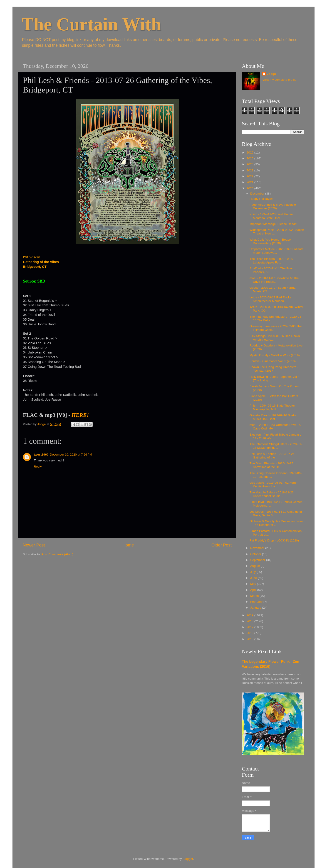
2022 (250, 176)
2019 (250, 615)
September (258, 560)
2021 (250, 182)
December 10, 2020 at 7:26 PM (71, 455)
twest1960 (41, 455)
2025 (250, 158)
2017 (250, 627)
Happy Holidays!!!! (262, 199)
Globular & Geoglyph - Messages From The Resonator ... (276, 523)
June (254, 578)
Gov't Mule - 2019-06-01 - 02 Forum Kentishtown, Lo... (274, 484)
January (256, 608)
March (255, 596)
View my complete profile (279, 80)
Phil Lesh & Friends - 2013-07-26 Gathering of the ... (272, 456)
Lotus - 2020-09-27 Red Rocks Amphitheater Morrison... (270, 299)
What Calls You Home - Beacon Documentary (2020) (271, 241)
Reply (38, 467)
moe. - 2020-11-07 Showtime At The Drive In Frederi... (274, 280)
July (253, 572)
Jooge (271, 74)
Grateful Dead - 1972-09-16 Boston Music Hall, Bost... (274, 417)
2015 (250, 639)
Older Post (222, 545)
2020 (250, 188)
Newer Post (34, 545)
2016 (250, 633)
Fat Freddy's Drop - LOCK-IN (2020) (274, 540)
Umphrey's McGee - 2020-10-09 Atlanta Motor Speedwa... (276, 251)
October (256, 554)
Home (128, 545)
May (254, 584)
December (258, 194)
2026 (250, 152)
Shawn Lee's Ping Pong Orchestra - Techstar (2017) (274, 369)
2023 (250, 170)
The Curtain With (91, 24)
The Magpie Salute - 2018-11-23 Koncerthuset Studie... (272, 494)
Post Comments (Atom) (57, 554)
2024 (250, 164)
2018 (250, 621)
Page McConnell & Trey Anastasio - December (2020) (274, 206)
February (257, 602)
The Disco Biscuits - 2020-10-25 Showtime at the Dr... (271, 465)
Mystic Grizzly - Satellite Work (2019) (275, 355)
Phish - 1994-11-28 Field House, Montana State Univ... (272, 216)
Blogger (188, 859)
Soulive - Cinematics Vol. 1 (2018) (273, 361)
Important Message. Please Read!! (273, 224)
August (255, 566)
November (258, 548)
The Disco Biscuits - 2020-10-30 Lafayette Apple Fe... (271, 261)
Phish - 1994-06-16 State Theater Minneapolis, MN (272, 407)
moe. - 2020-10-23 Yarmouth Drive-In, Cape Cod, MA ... (275, 427)
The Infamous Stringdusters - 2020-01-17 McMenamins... (276, 446)
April (254, 590)
